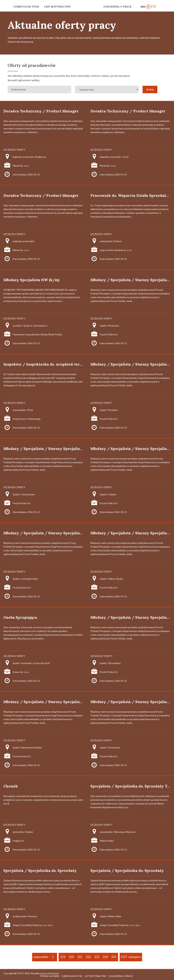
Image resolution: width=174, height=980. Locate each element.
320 (71, 957)
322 (88, 957)
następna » (135, 957)
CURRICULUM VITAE (26, 7)
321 (80, 957)
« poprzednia (40, 957)
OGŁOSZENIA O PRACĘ (117, 7)
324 (105, 957)
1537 (124, 957)
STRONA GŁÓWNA (50, 976)
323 (97, 957)
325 (114, 957)
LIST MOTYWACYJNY (57, 7)
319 (63, 957)
